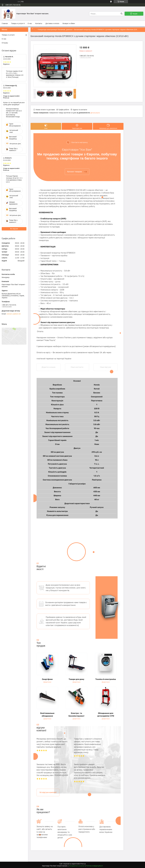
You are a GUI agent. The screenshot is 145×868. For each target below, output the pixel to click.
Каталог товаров (74, 172)
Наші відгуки (106, 367)
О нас (30, 23)
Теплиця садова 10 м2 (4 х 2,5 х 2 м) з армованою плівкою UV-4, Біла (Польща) (15, 74)
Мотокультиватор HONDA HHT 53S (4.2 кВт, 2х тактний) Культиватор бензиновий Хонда (14, 113)
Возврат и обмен (69, 23)
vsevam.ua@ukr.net (14, 314)
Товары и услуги (17, 23)
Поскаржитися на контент (77, 866)
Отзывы (5, 43)
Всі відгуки (14, 229)
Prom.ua (83, 864)
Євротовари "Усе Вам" (77, 150)
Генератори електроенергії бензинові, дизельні (55, 30)
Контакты (39, 23)
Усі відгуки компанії (48, 792)
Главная (5, 23)
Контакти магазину (80, 142)
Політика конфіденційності (95, 866)
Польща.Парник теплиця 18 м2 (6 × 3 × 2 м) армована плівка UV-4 (14, 179)
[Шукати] (121, 14)
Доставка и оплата (52, 23)
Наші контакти (77, 367)
